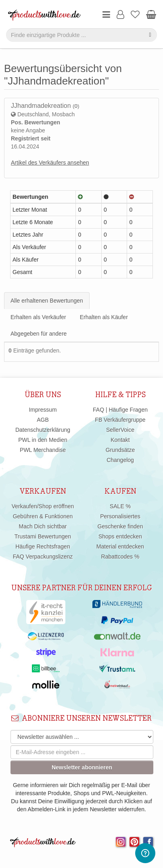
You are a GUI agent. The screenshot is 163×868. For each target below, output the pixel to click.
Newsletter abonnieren (82, 767)
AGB (43, 420)
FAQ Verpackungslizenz (43, 557)
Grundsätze (120, 450)
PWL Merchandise (43, 450)
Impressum (43, 410)
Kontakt (120, 440)
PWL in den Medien (43, 440)
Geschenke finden (120, 526)
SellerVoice (120, 430)
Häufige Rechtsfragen (43, 546)
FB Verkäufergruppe (120, 420)
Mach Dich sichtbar (43, 526)
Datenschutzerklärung (43, 430)
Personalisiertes (120, 516)
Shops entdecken (120, 536)
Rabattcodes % (120, 557)
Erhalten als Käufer (104, 317)
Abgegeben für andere (39, 334)
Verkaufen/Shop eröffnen (43, 506)
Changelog (120, 460)
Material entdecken (120, 546)
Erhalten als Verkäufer (38, 317)
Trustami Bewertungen (43, 536)
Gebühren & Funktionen (43, 516)
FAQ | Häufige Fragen (120, 410)
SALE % (120, 506)
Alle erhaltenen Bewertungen (47, 301)
